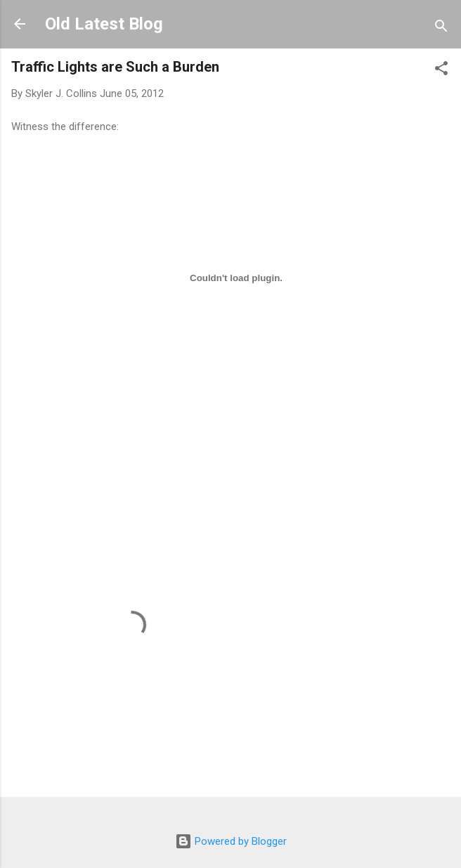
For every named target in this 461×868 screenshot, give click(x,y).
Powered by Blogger (231, 841)
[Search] (441, 28)
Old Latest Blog (104, 24)
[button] (441, 71)
